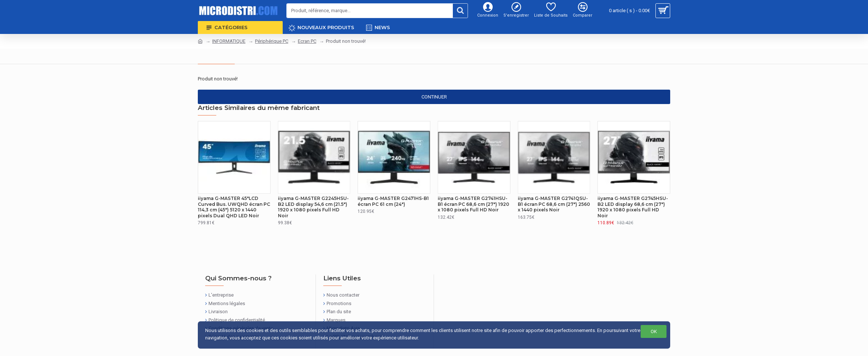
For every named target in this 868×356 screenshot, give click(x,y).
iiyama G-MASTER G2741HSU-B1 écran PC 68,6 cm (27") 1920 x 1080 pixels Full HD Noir (473, 204)
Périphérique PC (272, 41)
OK (654, 331)
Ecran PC (307, 41)
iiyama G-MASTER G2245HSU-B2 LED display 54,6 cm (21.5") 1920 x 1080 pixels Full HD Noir (313, 207)
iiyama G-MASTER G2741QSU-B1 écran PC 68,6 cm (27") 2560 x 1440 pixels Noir (554, 204)
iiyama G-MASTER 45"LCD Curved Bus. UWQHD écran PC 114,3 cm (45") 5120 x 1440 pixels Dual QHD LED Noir (234, 207)
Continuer (434, 97)
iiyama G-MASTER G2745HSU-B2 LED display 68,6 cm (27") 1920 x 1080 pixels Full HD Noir (633, 207)
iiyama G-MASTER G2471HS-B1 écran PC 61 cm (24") (393, 201)
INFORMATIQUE (229, 41)
